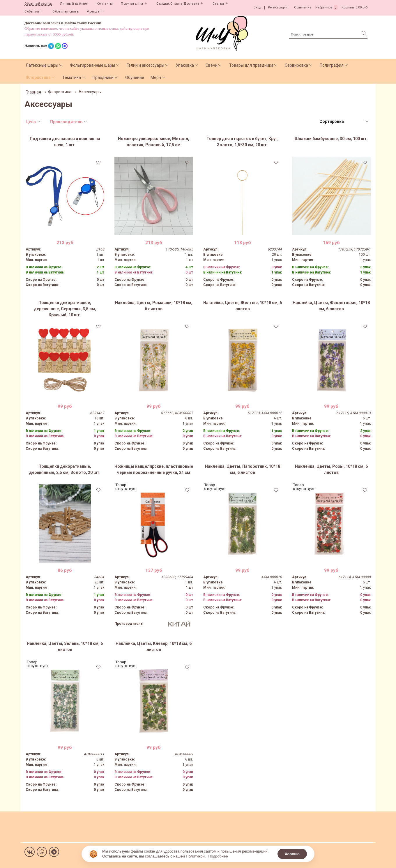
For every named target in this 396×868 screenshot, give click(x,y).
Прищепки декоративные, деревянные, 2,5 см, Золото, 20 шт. (65, 469)
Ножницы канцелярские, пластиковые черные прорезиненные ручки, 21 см (154, 469)
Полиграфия (332, 65)
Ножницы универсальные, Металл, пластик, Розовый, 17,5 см (154, 142)
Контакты (105, 4)
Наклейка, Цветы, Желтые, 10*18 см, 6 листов (243, 306)
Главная (33, 92)
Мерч (156, 77)
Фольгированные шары (92, 65)
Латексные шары (42, 65)
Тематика (72, 77)
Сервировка (296, 65)
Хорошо (292, 854)
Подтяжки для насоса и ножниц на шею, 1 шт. (65, 142)
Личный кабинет (74, 4)
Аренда (93, 12)
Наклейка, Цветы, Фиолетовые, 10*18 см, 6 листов (331, 306)
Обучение (135, 77)
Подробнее (218, 856)
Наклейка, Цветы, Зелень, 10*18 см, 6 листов (65, 646)
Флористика (38, 77)
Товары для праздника (251, 65)
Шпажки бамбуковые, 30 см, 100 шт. (331, 139)
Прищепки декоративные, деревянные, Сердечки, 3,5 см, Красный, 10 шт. (65, 309)
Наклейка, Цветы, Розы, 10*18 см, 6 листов (331, 469)
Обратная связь (66, 12)
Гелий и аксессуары (145, 65)
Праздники (103, 77)
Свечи (212, 65)
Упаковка (185, 65)
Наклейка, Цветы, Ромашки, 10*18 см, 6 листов (154, 306)
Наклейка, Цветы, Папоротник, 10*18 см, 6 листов (243, 469)
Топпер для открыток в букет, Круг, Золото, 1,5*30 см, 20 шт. (243, 142)
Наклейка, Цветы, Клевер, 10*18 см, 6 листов (154, 646)
